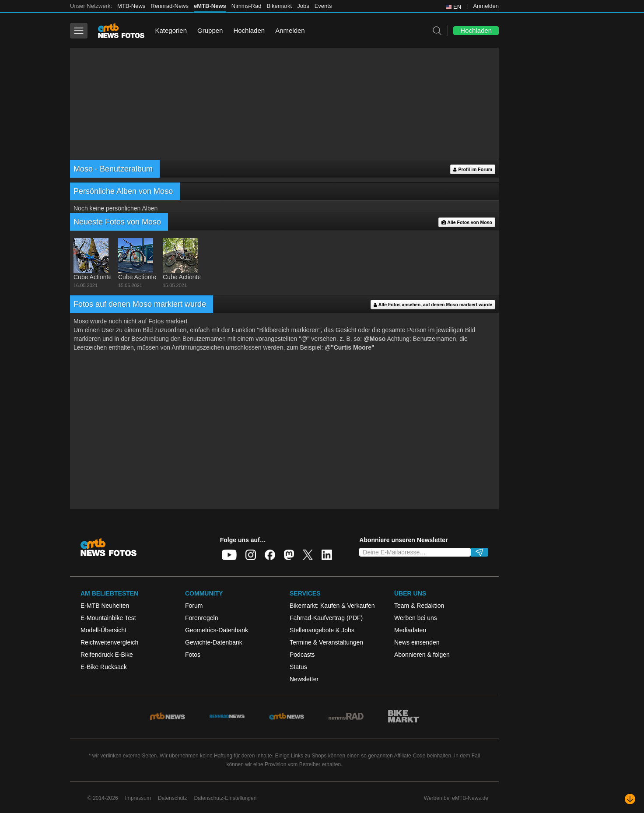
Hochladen (249, 30)
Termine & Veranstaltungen (326, 642)
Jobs (303, 6)
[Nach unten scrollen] (630, 799)
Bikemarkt (279, 6)
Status (298, 667)
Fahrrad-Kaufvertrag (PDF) (326, 618)
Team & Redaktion (419, 606)
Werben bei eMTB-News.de (456, 798)
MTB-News (131, 6)
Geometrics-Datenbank (217, 630)
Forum (194, 606)
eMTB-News (210, 6)
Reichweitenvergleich (109, 642)
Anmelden (486, 6)
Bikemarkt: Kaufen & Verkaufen (332, 606)
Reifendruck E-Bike (107, 655)
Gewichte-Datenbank (214, 642)
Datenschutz (173, 798)
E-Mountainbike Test (108, 618)
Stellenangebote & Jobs (322, 630)
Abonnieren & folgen (422, 655)
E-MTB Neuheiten (105, 606)
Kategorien (171, 30)
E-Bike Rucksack (104, 667)
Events (323, 6)
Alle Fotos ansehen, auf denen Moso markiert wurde (433, 305)
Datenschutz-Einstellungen (226, 798)
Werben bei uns (416, 618)
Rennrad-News (170, 6)
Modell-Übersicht (103, 630)
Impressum (138, 798)
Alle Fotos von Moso (467, 223)
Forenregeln (202, 618)
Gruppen (210, 30)
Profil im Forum (473, 170)
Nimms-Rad (247, 6)
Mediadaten (410, 630)
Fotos (193, 655)
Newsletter (304, 679)
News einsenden (417, 642)
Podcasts (302, 655)
